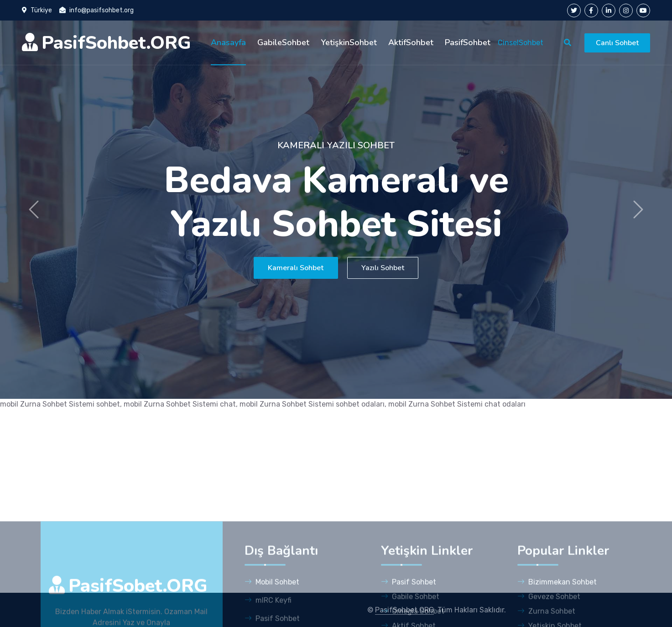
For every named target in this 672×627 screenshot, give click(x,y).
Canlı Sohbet (617, 43)
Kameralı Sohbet (287, 268)
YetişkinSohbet (349, 42)
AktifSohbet (411, 42)
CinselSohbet (521, 43)
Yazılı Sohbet (391, 268)
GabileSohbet (283, 42)
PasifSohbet (468, 42)
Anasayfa (228, 42)
